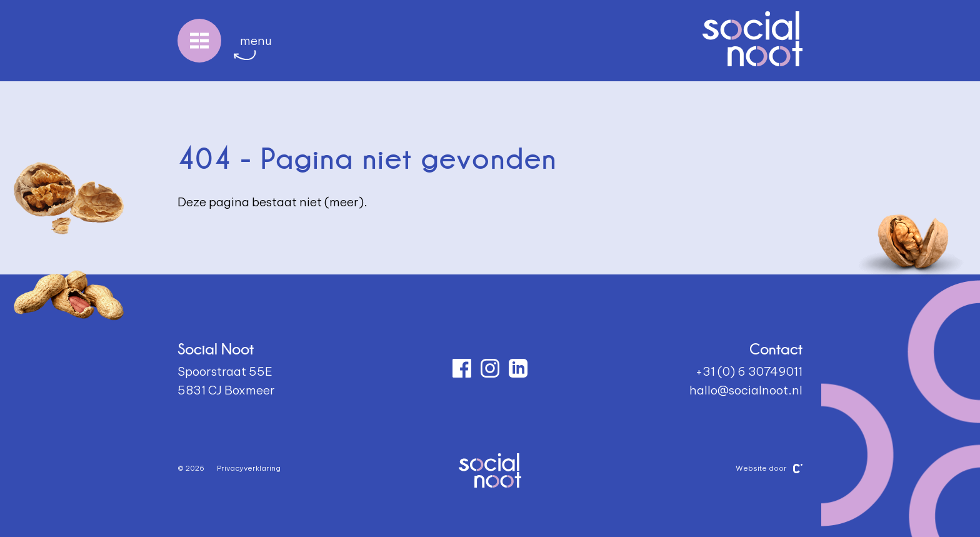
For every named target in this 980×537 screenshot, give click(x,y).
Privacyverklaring (249, 468)
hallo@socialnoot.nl (746, 390)
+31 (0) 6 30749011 (749, 371)
